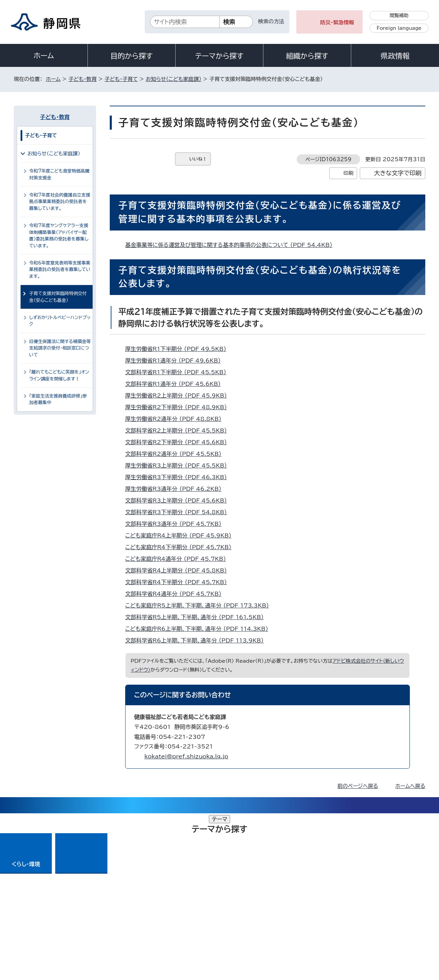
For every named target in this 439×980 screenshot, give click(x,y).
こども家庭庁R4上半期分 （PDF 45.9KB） (181, 535)
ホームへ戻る (410, 786)
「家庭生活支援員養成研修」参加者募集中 (58, 399)
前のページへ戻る (358, 786)
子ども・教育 (82, 79)
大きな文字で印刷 (398, 173)
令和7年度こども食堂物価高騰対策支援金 (59, 174)
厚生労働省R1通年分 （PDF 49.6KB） (176, 361)
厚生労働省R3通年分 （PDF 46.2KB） (176, 489)
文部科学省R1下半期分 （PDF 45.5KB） (179, 372)
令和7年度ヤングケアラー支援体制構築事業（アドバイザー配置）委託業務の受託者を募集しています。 (59, 235)
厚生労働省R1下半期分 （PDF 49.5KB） (179, 349)
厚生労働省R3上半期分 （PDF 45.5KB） (179, 465)
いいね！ (198, 159)
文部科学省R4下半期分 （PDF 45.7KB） (179, 582)
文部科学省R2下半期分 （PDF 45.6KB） (179, 442)
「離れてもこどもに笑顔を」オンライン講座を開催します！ (59, 375)
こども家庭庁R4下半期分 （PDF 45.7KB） (181, 547)
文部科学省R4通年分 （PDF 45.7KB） (176, 594)
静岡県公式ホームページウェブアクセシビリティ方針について (242, 921)
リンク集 (345, 921)
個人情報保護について (123, 921)
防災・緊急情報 (337, 22)
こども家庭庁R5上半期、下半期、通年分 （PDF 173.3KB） (200, 605)
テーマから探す (219, 56)
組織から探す (307, 56)
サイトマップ (393, 921)
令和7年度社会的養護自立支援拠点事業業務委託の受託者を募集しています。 (60, 202)
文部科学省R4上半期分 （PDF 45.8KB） (179, 570)
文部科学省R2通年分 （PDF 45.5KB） (176, 454)
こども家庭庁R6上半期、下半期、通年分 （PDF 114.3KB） (200, 629)
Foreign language (399, 28)
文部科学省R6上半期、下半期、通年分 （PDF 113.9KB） (197, 640)
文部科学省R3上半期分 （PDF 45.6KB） (179, 500)
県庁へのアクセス (395, 879)
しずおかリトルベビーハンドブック (60, 321)
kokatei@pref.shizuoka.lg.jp (186, 756)
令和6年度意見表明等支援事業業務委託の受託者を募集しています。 (60, 270)
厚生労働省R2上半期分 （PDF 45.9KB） (179, 395)
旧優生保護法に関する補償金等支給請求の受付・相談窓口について (60, 348)
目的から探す (132, 56)
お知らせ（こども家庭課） (174, 79)
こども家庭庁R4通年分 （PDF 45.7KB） (179, 559)
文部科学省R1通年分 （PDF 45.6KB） (176, 384)
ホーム (44, 56)
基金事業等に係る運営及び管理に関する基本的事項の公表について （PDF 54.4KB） (232, 245)
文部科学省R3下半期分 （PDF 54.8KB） (179, 512)
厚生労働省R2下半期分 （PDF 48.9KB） (179, 407)
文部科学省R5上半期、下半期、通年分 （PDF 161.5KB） (197, 617)
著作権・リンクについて (46, 921)
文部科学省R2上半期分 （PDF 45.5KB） (179, 430)
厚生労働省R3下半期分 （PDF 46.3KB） (179, 477)
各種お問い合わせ (334, 879)
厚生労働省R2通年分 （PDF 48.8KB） (176, 419)
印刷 (348, 173)
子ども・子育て (121, 79)
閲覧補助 (399, 15)
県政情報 (395, 56)
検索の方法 (271, 21)
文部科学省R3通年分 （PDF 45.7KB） (176, 524)
